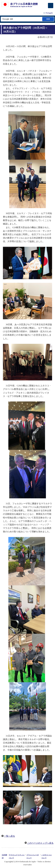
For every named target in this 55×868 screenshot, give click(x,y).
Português (49, 13)
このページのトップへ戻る (40, 843)
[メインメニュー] (51, 6)
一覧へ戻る (9, 836)
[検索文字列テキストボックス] (21, 19)
